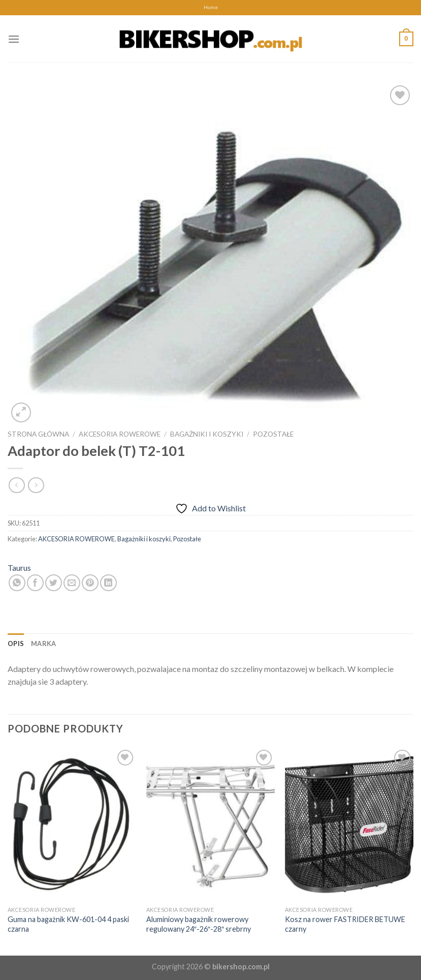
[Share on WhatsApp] (17, 583)
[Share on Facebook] (35, 583)
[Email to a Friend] (72, 583)
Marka (43, 644)
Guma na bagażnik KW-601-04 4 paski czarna (68, 924)
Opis (16, 644)
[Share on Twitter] (54, 583)
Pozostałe (273, 434)
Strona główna (38, 434)
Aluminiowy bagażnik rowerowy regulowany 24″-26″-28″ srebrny (199, 924)
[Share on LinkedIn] (108, 583)
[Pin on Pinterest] (90, 583)
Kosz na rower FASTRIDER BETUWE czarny (345, 924)
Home (211, 7)
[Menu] (14, 39)
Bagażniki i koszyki (207, 434)
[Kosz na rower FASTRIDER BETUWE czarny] (349, 824)
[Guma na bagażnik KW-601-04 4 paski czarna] (72, 824)
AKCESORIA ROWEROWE (120, 434)
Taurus (19, 568)
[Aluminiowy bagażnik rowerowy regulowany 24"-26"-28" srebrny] (210, 824)
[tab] (16, 644)
